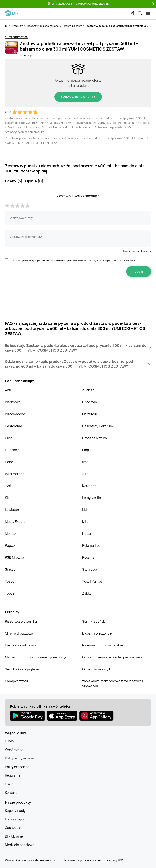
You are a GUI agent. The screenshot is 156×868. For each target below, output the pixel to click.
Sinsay (10, 569)
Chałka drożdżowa (19, 633)
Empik (87, 450)
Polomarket (91, 545)
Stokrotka (90, 569)
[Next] (153, 4)
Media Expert (15, 522)
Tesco (10, 581)
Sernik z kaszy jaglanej (22, 669)
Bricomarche (15, 414)
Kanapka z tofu (17, 681)
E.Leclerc (12, 450)
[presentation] (78, 290)
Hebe (9, 462)
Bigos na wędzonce (97, 633)
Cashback (13, 828)
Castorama (14, 426)
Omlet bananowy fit (97, 669)
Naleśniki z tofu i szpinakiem (104, 645)
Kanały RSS (115, 860)
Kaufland (89, 486)
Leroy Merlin (92, 498)
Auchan (88, 390)
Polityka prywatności (21, 758)
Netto (87, 534)
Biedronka (13, 402)
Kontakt (11, 793)
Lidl (85, 510)
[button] (78, 348)
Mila (85, 522)
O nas (9, 741)
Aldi (8, 390)
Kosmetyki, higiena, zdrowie (43, 26)
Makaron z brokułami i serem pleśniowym (37, 657)
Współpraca (14, 750)
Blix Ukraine (14, 836)
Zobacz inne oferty (78, 97)
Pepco (10, 545)
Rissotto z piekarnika (21, 621)
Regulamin (13, 775)
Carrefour (90, 414)
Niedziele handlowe (20, 845)
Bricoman (90, 402)
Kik (7, 498)
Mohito (10, 534)
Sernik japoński (94, 621)
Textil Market (92, 581)
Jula (85, 474)
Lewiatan (12, 510)
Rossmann (91, 557)
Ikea (85, 462)
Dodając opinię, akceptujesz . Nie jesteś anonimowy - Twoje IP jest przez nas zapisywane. (74, 260)
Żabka (87, 593)
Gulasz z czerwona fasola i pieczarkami (112, 657)
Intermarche (15, 474)
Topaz (10, 593)
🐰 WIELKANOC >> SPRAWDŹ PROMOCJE (78, 4)
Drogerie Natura (95, 438)
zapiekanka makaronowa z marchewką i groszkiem (113, 683)
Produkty (17, 26)
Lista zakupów (16, 819)
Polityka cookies (17, 767)
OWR (9, 784)
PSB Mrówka (14, 557)
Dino (9, 438)
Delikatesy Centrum (98, 426)
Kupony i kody (15, 811)
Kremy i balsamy (73, 26)
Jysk (8, 486)
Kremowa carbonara (21, 645)
